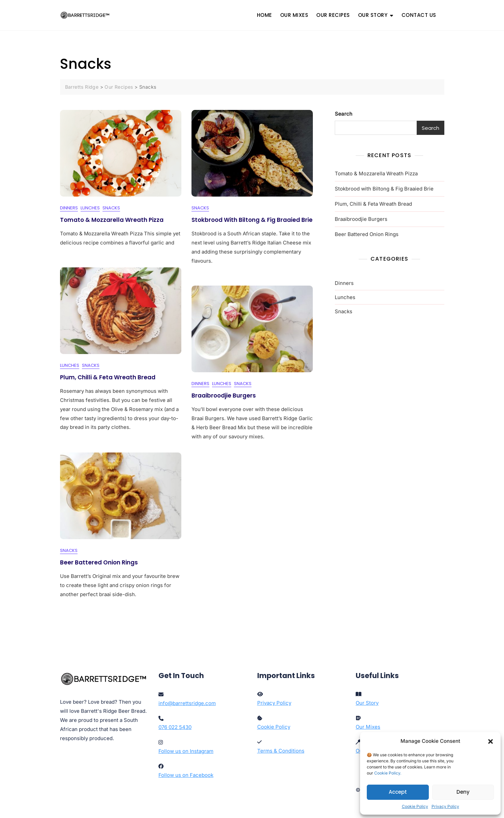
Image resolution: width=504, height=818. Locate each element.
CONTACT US (419, 15)
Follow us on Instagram (186, 751)
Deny (463, 792)
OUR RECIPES (333, 15)
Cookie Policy (415, 806)
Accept (398, 792)
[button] (491, 741)
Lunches (90, 208)
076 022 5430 (175, 727)
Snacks (111, 208)
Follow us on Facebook (186, 775)
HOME (264, 15)
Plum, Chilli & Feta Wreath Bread (108, 377)
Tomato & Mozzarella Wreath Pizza (112, 220)
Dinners (69, 208)
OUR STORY (373, 15)
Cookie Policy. (388, 773)
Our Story (367, 703)
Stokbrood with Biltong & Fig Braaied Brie (252, 220)
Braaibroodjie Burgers (224, 396)
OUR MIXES (294, 15)
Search (344, 114)
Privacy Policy (445, 806)
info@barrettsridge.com (187, 703)
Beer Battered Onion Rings (99, 562)
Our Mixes (368, 727)
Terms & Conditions (281, 751)
